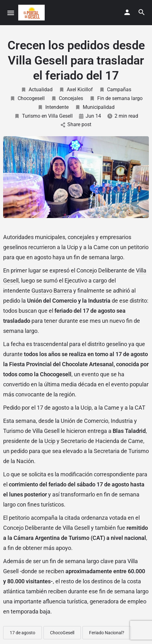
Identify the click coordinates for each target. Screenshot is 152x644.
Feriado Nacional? (107, 633)
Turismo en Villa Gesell (43, 116)
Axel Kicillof (76, 90)
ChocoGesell (62, 633)
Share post (76, 124)
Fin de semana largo (116, 98)
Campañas (115, 90)
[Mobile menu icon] (11, 13)
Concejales (67, 98)
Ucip (50, 441)
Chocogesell (27, 98)
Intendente (53, 107)
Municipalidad (95, 107)
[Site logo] (32, 13)
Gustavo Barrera (52, 291)
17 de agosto (23, 633)
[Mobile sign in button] (127, 12)
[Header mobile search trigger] (142, 12)
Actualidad (37, 90)
